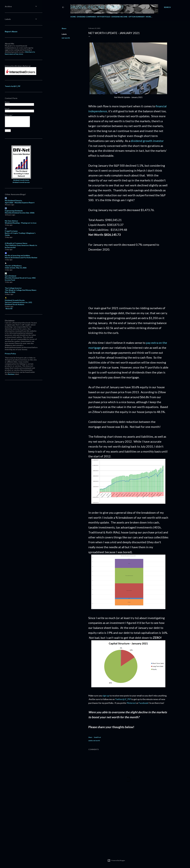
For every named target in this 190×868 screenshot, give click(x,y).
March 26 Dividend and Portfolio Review (21, 258)
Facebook (143, 703)
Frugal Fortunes (11, 231)
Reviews (11, 374)
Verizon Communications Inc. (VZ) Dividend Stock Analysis (18, 303)
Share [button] (64, 28)
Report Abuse (11, 31)
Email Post (97, 737)
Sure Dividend (10, 276)
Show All (9, 308)
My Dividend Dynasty (13, 200)
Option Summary (137, 17)
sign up (106, 696)
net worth (66, 38)
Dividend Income (119, 17)
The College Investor (13, 288)
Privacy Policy (10, 354)
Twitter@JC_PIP (123, 699)
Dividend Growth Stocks (21, 180)
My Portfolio (104, 17)
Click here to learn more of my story (20, 53)
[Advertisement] (128, 279)
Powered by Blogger (116, 860)
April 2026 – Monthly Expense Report (20, 203)
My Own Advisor (11, 221)
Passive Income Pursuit (97, 7)
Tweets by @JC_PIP (13, 86)
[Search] (167, 7)
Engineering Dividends (14, 211)
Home (73, 17)
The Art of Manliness (13, 266)
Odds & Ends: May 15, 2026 (16, 268)
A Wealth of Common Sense (16, 243)
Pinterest (131, 703)
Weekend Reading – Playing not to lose (21, 223)
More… (149, 17)
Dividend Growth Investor (21, 182)
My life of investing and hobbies (17, 255)
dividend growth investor (147, 141)
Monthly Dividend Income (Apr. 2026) (20, 213)
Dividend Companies (86, 17)
